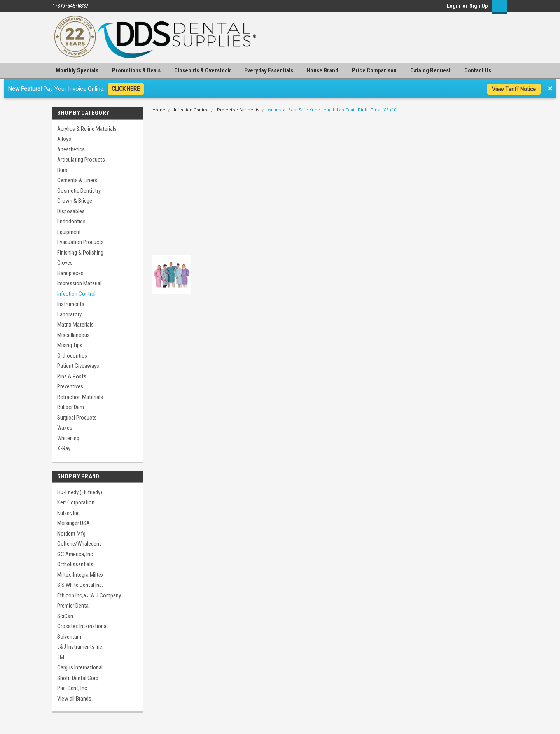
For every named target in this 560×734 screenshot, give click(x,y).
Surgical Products (77, 418)
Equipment (69, 232)
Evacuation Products (80, 242)
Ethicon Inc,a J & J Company (89, 595)
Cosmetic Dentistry (79, 191)
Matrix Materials (75, 325)
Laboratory (69, 314)
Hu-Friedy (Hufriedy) (80, 492)
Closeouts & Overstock (202, 70)
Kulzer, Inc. (69, 513)
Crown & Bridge (75, 201)
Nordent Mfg (71, 534)
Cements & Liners (77, 180)
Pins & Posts (72, 376)
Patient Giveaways (78, 366)
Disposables (71, 211)
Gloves (65, 263)
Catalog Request (430, 70)
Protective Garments (238, 110)
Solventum (69, 637)
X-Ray (64, 448)
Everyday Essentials (269, 70)
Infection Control (76, 294)
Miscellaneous (73, 335)
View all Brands (74, 699)
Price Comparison (374, 70)
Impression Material (79, 283)
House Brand (323, 70)
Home (159, 110)
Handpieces (70, 273)
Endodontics (71, 221)
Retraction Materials (80, 397)
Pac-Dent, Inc (72, 688)
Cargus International (80, 667)
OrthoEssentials (75, 564)
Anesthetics (71, 149)
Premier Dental (73, 606)
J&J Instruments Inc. (80, 647)
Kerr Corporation (76, 502)
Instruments (71, 304)
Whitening (68, 438)
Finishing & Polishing (80, 253)
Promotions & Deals (136, 70)
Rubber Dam (71, 407)
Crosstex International (82, 626)
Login (454, 6)
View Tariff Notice (514, 89)
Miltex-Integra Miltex (80, 575)
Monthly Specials (77, 70)
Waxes (65, 428)
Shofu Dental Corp (78, 678)
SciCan (65, 616)
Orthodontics (72, 356)
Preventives (70, 386)
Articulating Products (81, 160)
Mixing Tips (70, 345)
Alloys (64, 139)
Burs (62, 170)
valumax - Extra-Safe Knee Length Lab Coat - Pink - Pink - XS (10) (333, 110)
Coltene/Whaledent (79, 544)
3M (61, 657)
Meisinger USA (73, 523)
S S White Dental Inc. (80, 585)
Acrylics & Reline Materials (87, 129)
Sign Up (479, 6)
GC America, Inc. (76, 554)
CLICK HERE (126, 89)
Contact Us (478, 70)
